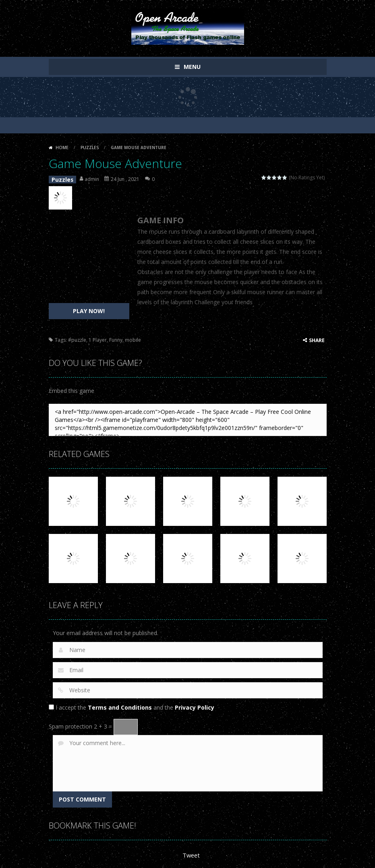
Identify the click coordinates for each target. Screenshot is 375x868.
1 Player (98, 338)
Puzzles (90, 147)
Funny (116, 338)
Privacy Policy (195, 705)
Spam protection (70, 724)
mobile (133, 338)
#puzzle (77, 338)
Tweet (191, 853)
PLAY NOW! (89, 309)
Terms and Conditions (120, 705)
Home (62, 147)
